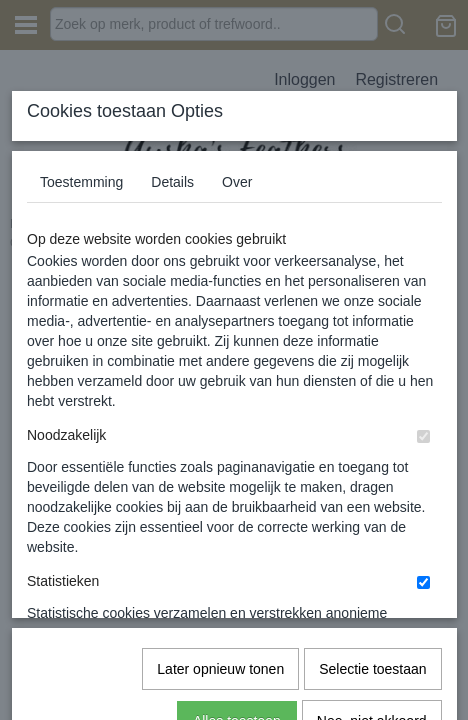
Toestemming (81, 166)
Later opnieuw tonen (220, 431)
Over (237, 166)
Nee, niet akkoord (372, 483)
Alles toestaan (237, 483)
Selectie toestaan (372, 431)
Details (172, 166)
